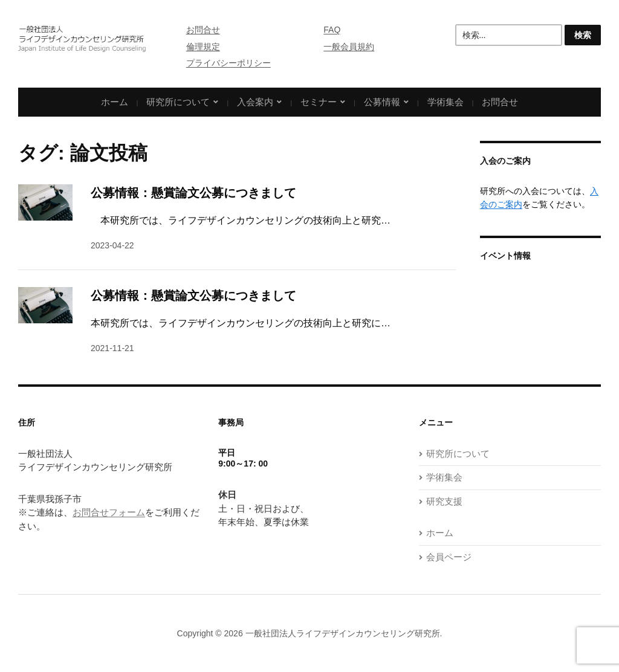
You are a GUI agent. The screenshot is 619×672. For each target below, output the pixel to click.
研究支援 (444, 501)
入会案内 (255, 102)
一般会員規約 (349, 47)
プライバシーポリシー (228, 63)
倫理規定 (203, 47)
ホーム (115, 102)
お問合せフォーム (109, 512)
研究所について (178, 102)
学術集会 (446, 102)
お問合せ (203, 30)
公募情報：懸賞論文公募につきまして (193, 193)
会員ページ (449, 557)
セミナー (319, 102)
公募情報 (382, 102)
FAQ (332, 30)
